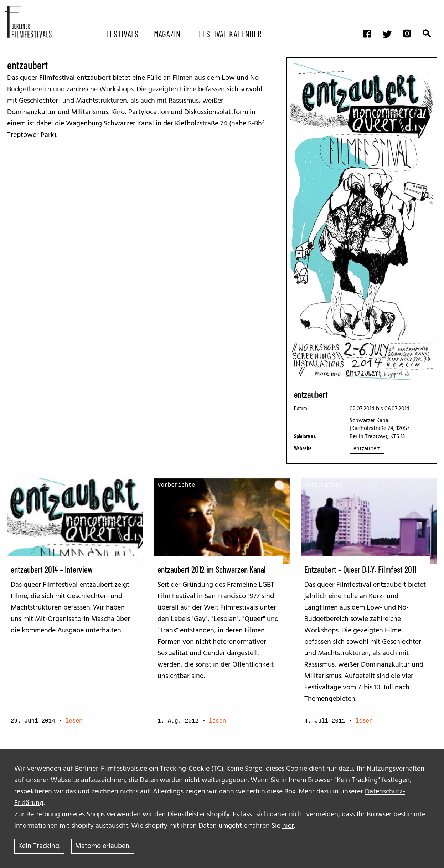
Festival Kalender (230, 34)
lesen (74, 721)
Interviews (28, 485)
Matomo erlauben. (103, 846)
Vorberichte (176, 485)
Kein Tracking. (39, 846)
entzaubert (367, 449)
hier (288, 826)
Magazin (167, 34)
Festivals (122, 34)
